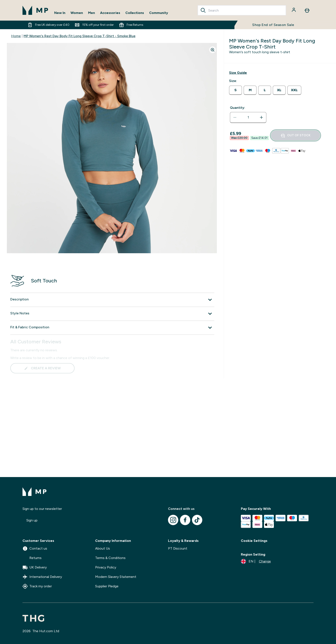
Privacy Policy (106, 567)
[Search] (203, 10)
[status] (248, 117)
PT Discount (178, 548)
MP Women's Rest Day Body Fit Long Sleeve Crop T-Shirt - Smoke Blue (79, 36)
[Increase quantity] (261, 117)
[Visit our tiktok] (197, 520)
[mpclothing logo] (35, 10)
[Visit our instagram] (173, 520)
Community (159, 13)
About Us (103, 548)
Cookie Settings (254, 541)
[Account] (294, 10)
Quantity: (238, 108)
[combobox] (242, 10)
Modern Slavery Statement (116, 577)
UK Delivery (35, 567)
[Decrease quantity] (235, 117)
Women (77, 13)
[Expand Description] (112, 300)
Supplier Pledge (107, 586)
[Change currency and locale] (256, 561)
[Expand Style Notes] (112, 314)
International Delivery (42, 577)
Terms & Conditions (110, 558)
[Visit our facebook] (185, 520)
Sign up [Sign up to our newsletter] (32, 520)
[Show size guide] (238, 73)
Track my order (37, 586)
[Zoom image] (213, 50)
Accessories (110, 13)
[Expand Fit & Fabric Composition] (112, 328)
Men (91, 13)
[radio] (235, 90)
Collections (135, 13)
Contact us (35, 549)
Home (16, 36)
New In (60, 13)
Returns (32, 558)
